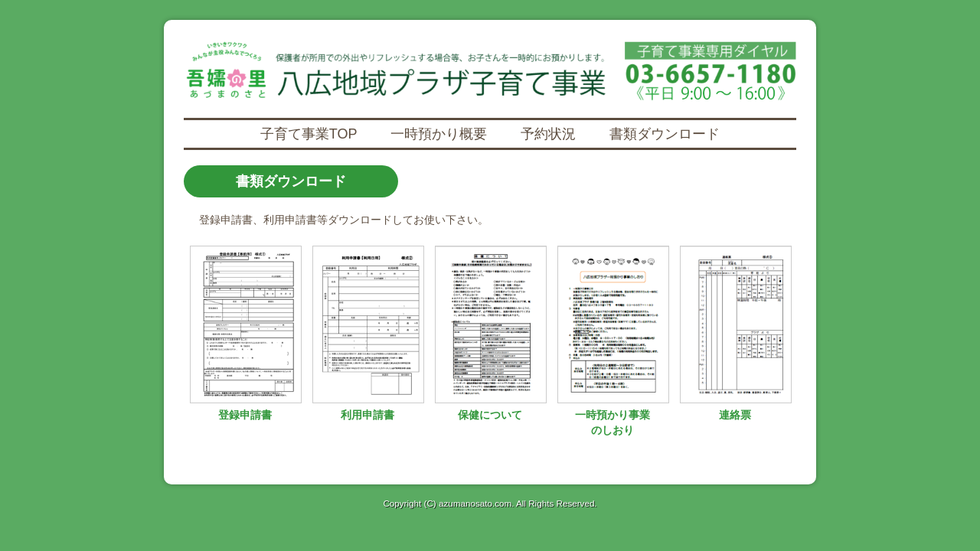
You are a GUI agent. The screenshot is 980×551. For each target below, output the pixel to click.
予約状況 (548, 134)
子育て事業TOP (309, 134)
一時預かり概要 (439, 134)
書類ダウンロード (665, 134)
